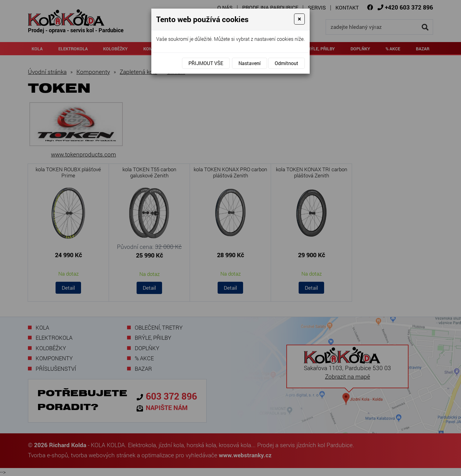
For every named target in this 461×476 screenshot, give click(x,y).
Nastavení (250, 63)
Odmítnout (287, 63)
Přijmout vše (206, 63)
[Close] (299, 19)
